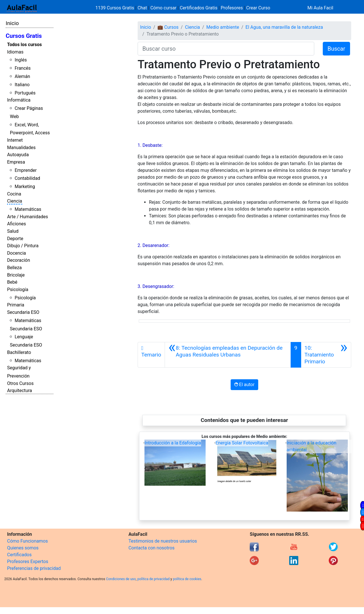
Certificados (19, 555)
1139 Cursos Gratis (115, 8)
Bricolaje (16, 275)
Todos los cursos (24, 45)
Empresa (16, 162)
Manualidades (21, 148)
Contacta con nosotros (152, 548)
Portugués (25, 93)
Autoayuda (18, 155)
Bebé (12, 282)
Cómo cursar (164, 8)
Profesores (232, 8)
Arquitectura (19, 391)
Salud (13, 231)
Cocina (14, 194)
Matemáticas (28, 209)
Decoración (19, 260)
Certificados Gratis (198, 8)
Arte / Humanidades (28, 217)
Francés (22, 68)
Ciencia (15, 201)
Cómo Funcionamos (27, 541)
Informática (19, 100)
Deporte (15, 239)
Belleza (14, 268)
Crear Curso (258, 8)
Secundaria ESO (23, 312)
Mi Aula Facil (320, 8)
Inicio (12, 23)
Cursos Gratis (24, 36)
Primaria (16, 305)
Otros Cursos (20, 383)
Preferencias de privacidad (34, 568)
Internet (15, 140)
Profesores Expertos (28, 562)
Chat (142, 8)
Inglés (21, 60)
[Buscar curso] (226, 49)
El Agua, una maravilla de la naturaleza (284, 27)
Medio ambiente (223, 27)
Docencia (16, 253)
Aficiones (16, 224)
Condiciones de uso (121, 579)
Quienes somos (23, 548)
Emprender (26, 170)
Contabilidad (27, 178)
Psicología (18, 290)
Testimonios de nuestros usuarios (163, 541)
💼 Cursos (168, 27)
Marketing (25, 187)
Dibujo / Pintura (23, 246)
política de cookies (187, 579)
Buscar (336, 49)
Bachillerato (19, 352)
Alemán (22, 76)
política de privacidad (153, 579)
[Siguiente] (326, 355)
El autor (244, 385)
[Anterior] (228, 355)
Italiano (22, 85)
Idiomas (15, 52)
